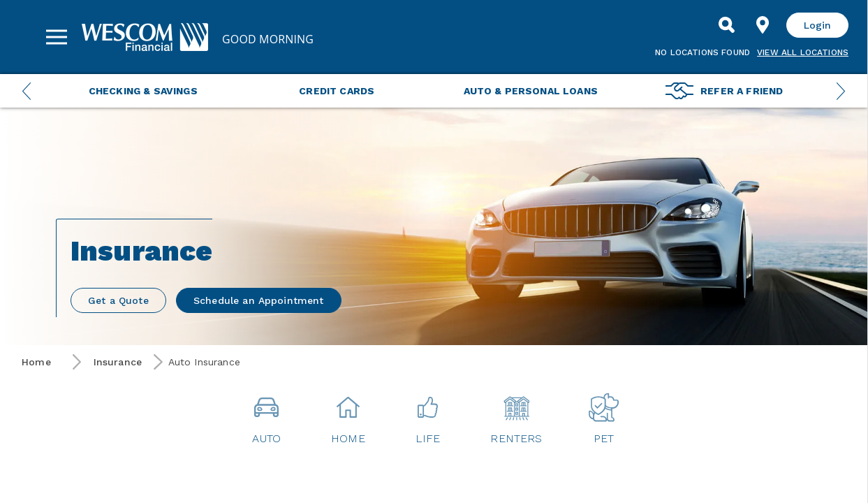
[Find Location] (763, 25)
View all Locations (803, 52)
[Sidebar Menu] (57, 37)
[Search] (726, 25)
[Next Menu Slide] (841, 91)
